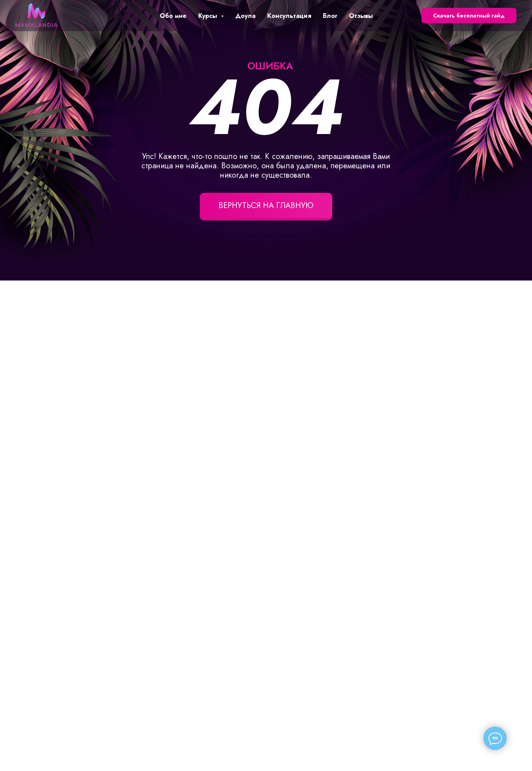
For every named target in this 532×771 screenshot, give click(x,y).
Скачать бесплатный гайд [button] (469, 16)
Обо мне (173, 16)
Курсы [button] (209, 16)
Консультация (289, 16)
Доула (245, 16)
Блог (330, 16)
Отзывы (361, 16)
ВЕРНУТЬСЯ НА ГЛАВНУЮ (266, 206)
